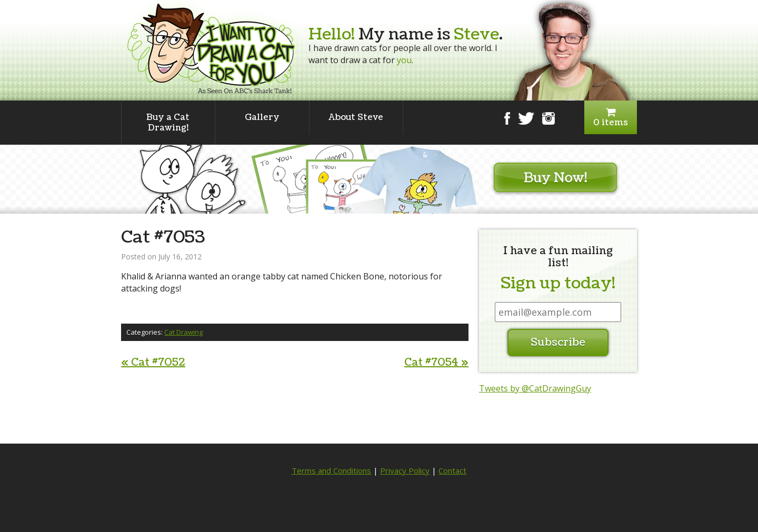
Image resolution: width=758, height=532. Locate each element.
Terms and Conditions (331, 470)
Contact (452, 470)
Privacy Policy (405, 470)
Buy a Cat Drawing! (168, 123)
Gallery (262, 117)
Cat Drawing (183, 332)
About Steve (356, 117)
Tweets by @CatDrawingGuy (535, 388)
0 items (611, 118)
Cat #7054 (436, 363)
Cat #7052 (153, 363)
